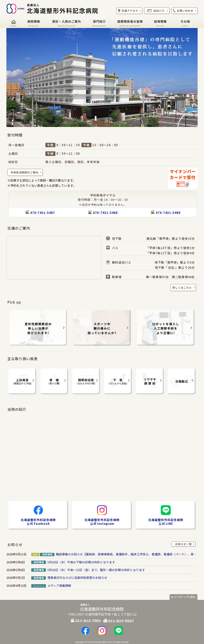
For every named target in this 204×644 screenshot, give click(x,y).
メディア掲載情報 (59, 585)
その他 (185, 23)
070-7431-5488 (105, 213)
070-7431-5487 (43, 213)
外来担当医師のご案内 (25, 172)
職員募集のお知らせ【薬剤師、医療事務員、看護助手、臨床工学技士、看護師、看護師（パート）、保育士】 (129, 554)
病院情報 (34, 23)
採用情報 (160, 23)
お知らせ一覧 (184, 544)
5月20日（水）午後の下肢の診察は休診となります (81, 562)
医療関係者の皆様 (130, 23)
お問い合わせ (184, 11)
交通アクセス (129, 11)
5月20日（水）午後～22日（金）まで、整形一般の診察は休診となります (96, 570)
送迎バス (156, 11)
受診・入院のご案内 (67, 23)
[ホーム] (14, 23)
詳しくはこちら (183, 287)
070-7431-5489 (168, 213)
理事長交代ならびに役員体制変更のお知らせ (77, 578)
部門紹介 (99, 23)
